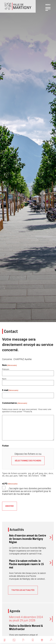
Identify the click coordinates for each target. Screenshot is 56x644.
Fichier (6, 446)
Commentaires (15, 403)
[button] (48, 9)
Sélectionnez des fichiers (28, 461)
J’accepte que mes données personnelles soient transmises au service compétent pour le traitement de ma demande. (27, 491)
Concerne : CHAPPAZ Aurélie (17, 359)
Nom (4, 379)
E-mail (10, 390)
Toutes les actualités (23, 590)
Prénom (6, 369)
